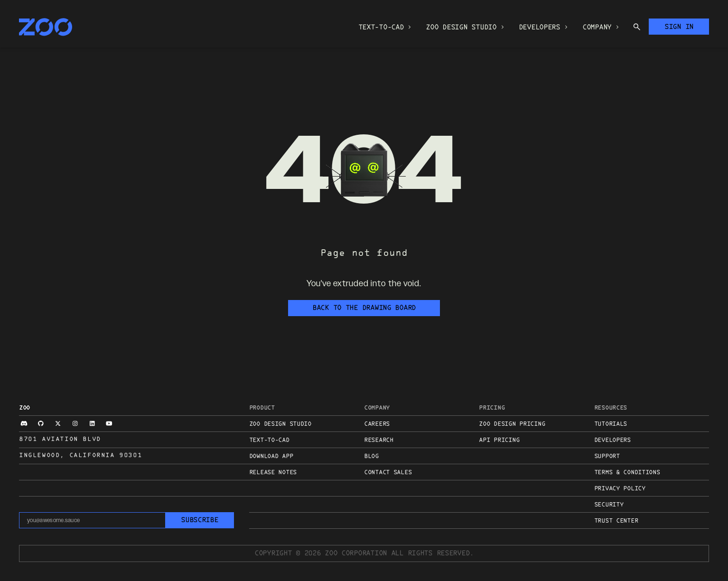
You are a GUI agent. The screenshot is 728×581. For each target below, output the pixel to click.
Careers (377, 424)
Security (609, 505)
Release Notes (273, 473)
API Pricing (499, 440)
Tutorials (611, 424)
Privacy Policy (620, 489)
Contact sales (388, 473)
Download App (271, 457)
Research (379, 440)
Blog (371, 457)
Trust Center (616, 521)
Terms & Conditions (627, 473)
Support (607, 457)
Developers (612, 440)
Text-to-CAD (269, 440)
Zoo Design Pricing (512, 424)
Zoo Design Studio (280, 424)
